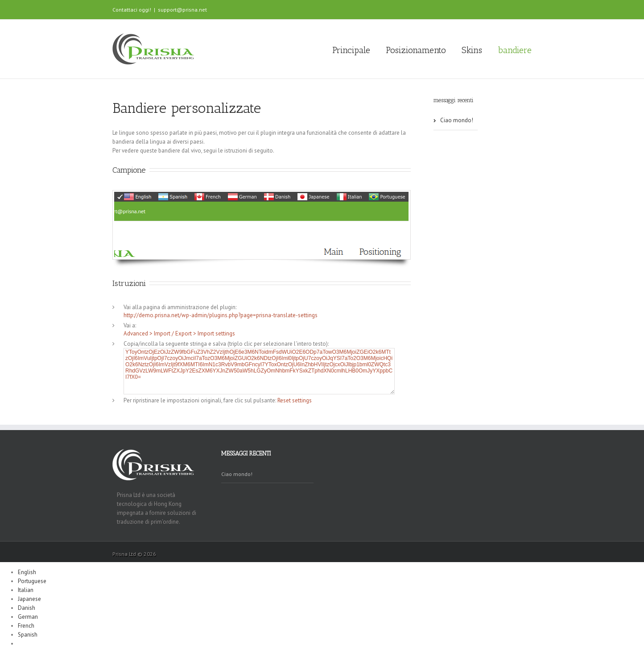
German (28, 617)
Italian (26, 590)
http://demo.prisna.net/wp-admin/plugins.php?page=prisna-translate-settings (221, 315)
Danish (27, 608)
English (27, 572)
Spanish (28, 635)
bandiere (515, 50)
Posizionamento (416, 50)
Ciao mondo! (457, 120)
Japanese (29, 599)
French (26, 626)
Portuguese (32, 581)
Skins (472, 50)
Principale (351, 50)
